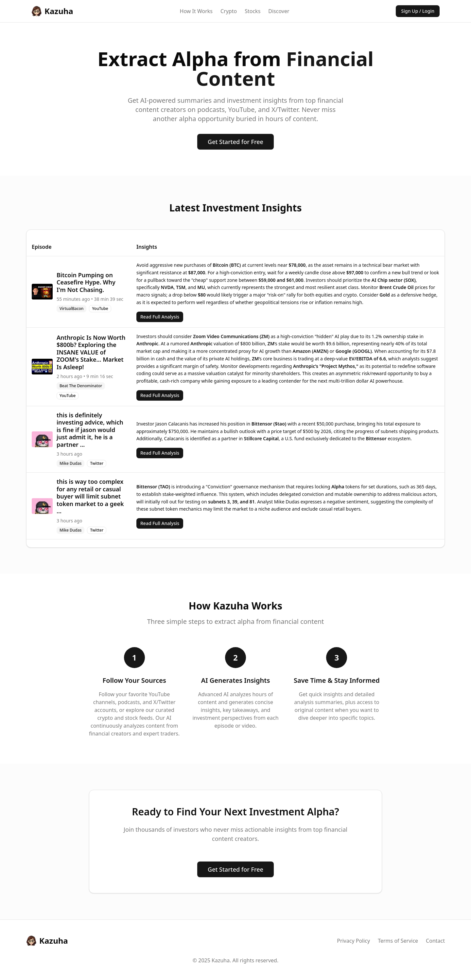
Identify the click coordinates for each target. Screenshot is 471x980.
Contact (435, 941)
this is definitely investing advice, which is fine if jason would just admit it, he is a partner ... (90, 430)
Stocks (253, 11)
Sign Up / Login (418, 11)
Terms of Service (398, 941)
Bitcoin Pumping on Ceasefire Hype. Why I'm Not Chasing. (86, 282)
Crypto (229, 11)
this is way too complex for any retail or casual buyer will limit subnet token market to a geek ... (90, 496)
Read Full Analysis (160, 317)
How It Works (196, 11)
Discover (279, 11)
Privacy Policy (353, 941)
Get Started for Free (235, 142)
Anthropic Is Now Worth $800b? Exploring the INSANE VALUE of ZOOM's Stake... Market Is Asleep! (91, 352)
